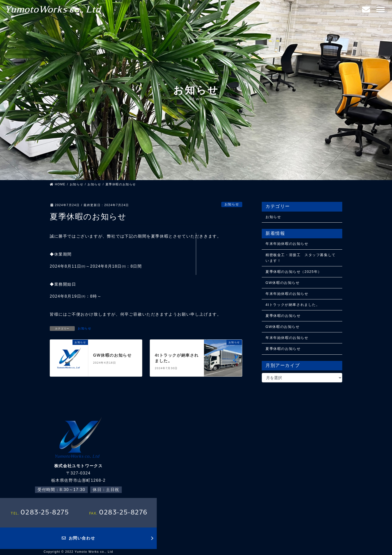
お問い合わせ (78, 538)
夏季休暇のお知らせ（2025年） (294, 272)
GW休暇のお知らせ (112, 355)
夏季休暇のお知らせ (283, 316)
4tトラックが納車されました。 (293, 305)
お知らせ (232, 204)
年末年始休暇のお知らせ (287, 244)
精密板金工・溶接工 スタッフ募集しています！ (301, 258)
